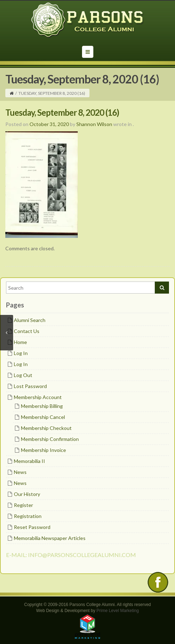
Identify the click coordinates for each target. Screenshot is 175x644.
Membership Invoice (43, 450)
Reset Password (32, 527)
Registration (28, 516)
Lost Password (30, 386)
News (20, 472)
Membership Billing (42, 406)
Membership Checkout (46, 428)
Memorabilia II (29, 461)
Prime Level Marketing (118, 611)
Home (20, 342)
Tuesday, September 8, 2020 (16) (62, 112)
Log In (21, 353)
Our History (27, 494)
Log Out (23, 375)
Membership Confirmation (50, 439)
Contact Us (27, 331)
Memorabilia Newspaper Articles (50, 538)
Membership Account (38, 397)
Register (23, 505)
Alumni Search (30, 320)
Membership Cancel (43, 417)
